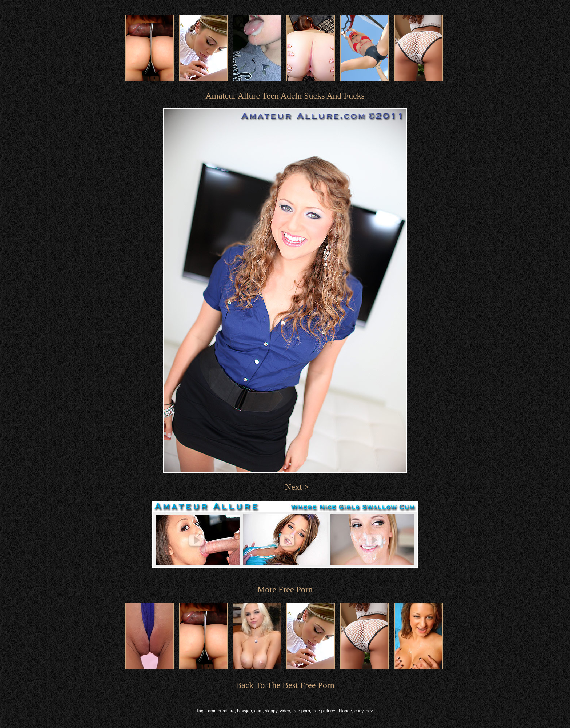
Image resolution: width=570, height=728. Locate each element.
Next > (297, 487)
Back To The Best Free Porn (285, 685)
